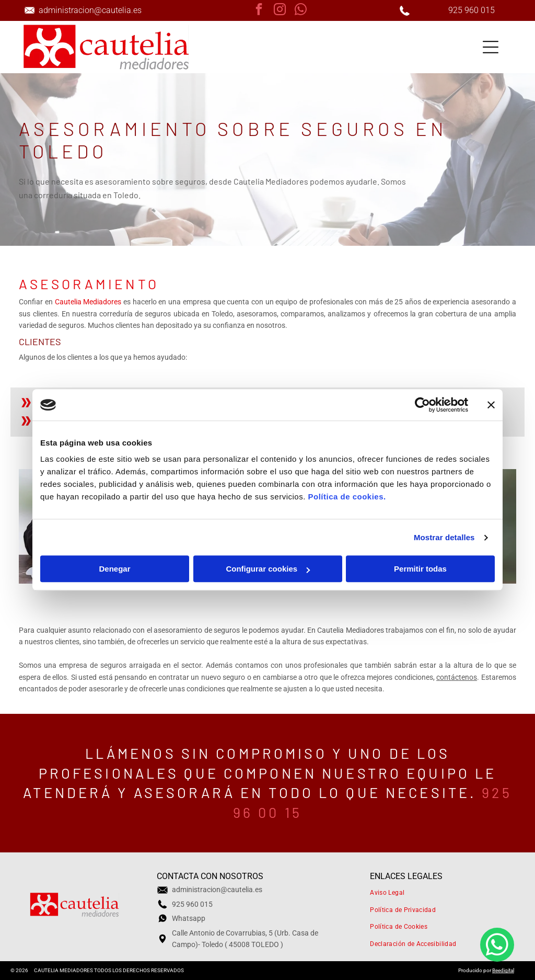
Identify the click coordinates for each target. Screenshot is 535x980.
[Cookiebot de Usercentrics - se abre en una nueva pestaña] (422, 405)
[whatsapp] (301, 10)
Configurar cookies (268, 569)
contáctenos (457, 677)
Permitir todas (420, 569)
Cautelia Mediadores (88, 302)
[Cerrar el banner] (491, 405)
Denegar (114, 569)
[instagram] (280, 10)
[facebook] (259, 10)
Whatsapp (189, 918)
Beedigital (503, 970)
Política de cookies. (347, 497)
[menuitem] (437, 892)
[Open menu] (491, 47)
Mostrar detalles (444, 537)
